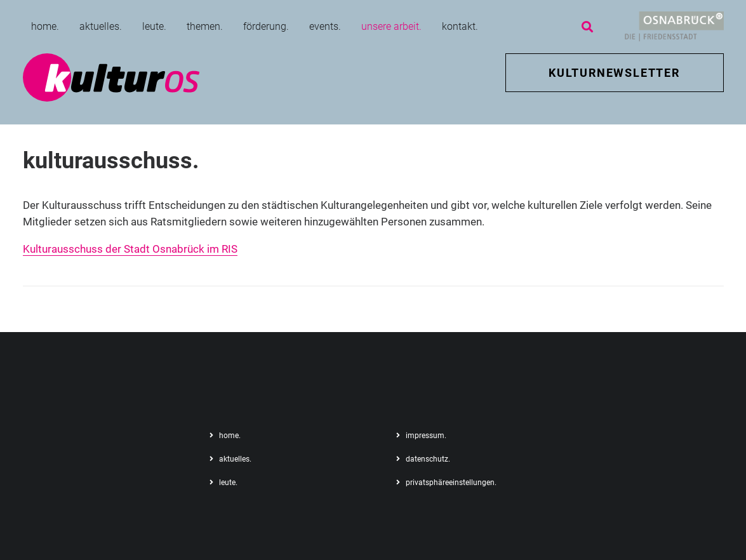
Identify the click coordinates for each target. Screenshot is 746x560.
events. (325, 26)
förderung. (266, 26)
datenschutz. (428, 459)
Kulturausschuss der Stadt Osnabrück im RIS (130, 249)
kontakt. (460, 26)
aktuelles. (101, 26)
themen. (205, 26)
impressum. (426, 436)
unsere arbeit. (391, 26)
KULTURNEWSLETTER (614, 73)
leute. (154, 26)
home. (45, 26)
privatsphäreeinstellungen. (451, 483)
